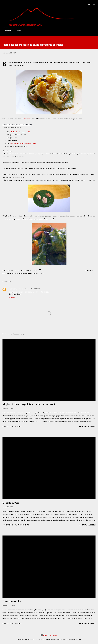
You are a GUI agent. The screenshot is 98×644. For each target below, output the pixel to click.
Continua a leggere (87, 426)
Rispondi (13, 297)
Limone (14, 270)
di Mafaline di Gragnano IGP (21, 132)
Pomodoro (28, 270)
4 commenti (17, 426)
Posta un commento (21, 525)
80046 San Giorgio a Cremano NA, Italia (28, 273)
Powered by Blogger (49, 635)
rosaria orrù (13, 289)
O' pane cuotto (11, 503)
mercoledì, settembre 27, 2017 (29, 289)
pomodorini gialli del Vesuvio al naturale (23, 144)
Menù (18, 31)
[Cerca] (89, 4)
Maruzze (27, 119)
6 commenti (17, 623)
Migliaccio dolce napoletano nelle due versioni (29, 404)
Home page (6, 31)
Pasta (20, 270)
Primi (35, 270)
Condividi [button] (89, 270)
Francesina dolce (12, 601)
